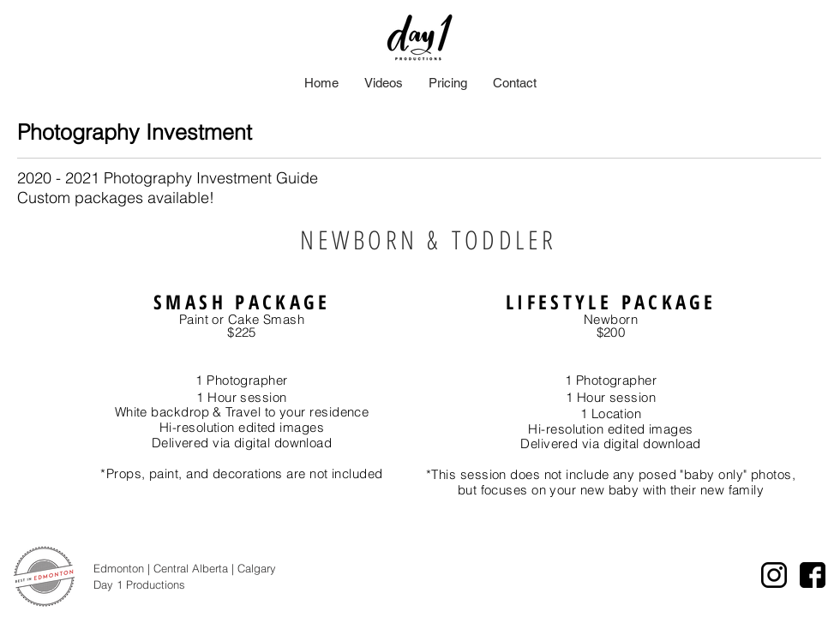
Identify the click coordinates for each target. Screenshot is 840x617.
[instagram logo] (774, 575)
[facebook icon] (813, 575)
